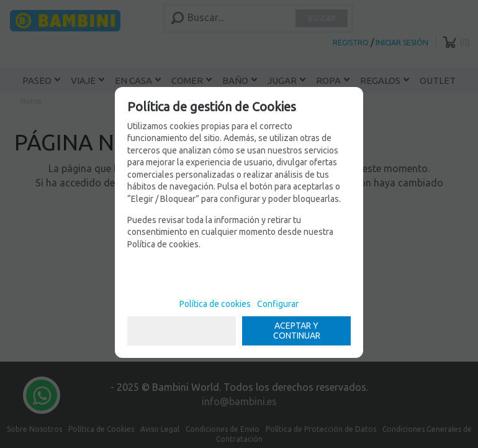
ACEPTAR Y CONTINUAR (297, 331)
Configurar (278, 304)
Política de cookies (215, 304)
